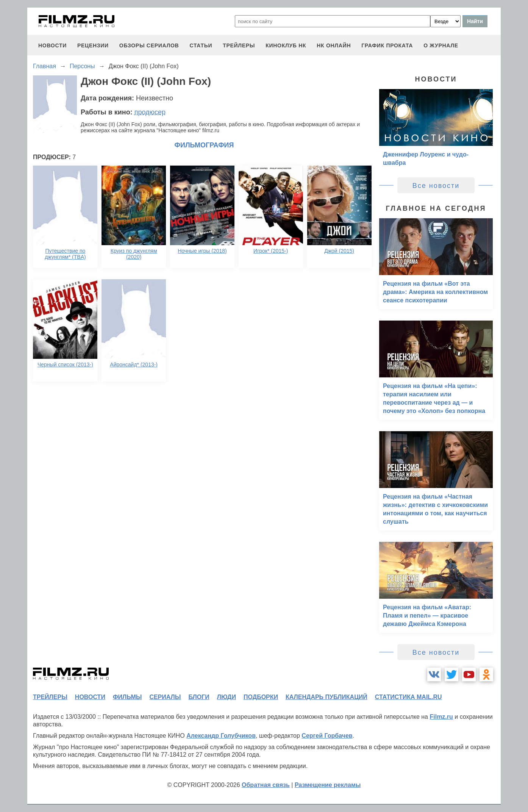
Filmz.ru (441, 717)
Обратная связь (266, 785)
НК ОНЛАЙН (334, 45)
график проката (387, 45)
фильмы (127, 697)
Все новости (436, 186)
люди (227, 697)
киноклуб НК (286, 45)
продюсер (150, 112)
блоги (199, 697)
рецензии (93, 45)
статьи (201, 45)
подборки (261, 697)
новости (52, 45)
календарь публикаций (326, 697)
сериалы (165, 697)
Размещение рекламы (328, 785)
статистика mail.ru (408, 697)
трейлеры (239, 45)
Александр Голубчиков (221, 736)
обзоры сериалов (149, 45)
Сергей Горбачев (327, 736)
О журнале (441, 45)
